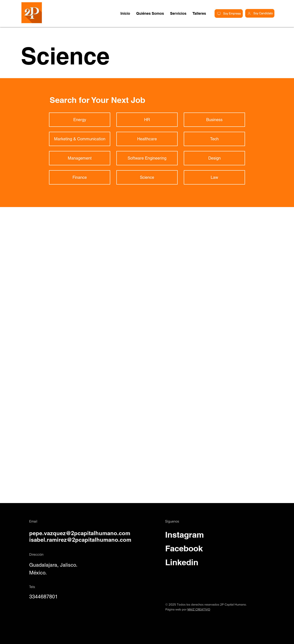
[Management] (80, 158)
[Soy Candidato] (260, 13)
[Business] (214, 120)
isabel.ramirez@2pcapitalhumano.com (80, 540)
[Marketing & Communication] (80, 139)
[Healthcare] (147, 139)
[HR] (147, 120)
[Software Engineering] (147, 158)
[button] (199, 13)
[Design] (214, 158)
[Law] (214, 177)
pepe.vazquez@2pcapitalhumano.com (80, 533)
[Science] (147, 177)
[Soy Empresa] (229, 14)
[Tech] (214, 139)
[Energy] (80, 120)
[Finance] (80, 177)
